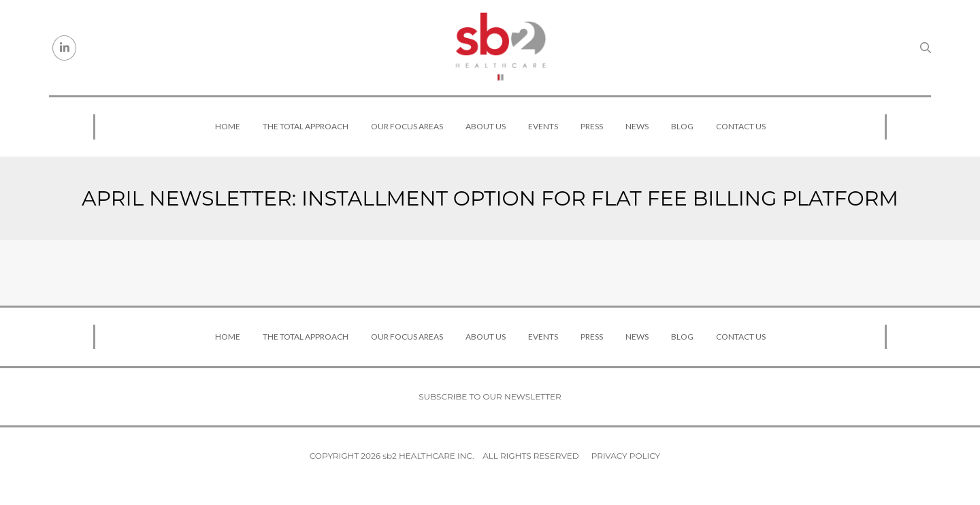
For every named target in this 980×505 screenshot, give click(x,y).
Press (592, 126)
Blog (682, 126)
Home (228, 126)
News (637, 126)
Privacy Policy (626, 456)
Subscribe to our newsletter (490, 396)
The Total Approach (306, 126)
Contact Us (741, 126)
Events (543, 126)
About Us (486, 126)
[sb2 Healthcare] (500, 48)
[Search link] (926, 48)
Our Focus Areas (407, 126)
